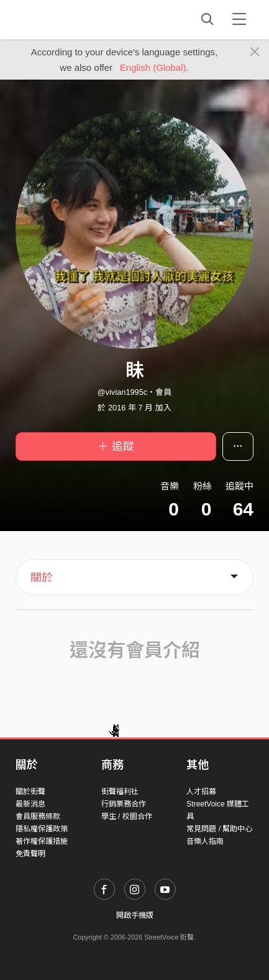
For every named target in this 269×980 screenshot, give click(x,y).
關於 (42, 578)
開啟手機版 (135, 915)
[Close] (255, 52)
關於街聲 (30, 792)
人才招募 (201, 792)
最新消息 (30, 804)
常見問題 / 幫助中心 (219, 829)
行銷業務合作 (124, 804)
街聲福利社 (120, 792)
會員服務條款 (38, 816)
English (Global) (153, 67)
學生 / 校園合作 (127, 816)
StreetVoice (67, 19)
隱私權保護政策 (42, 829)
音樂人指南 (205, 841)
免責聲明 (30, 854)
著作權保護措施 (42, 841)
